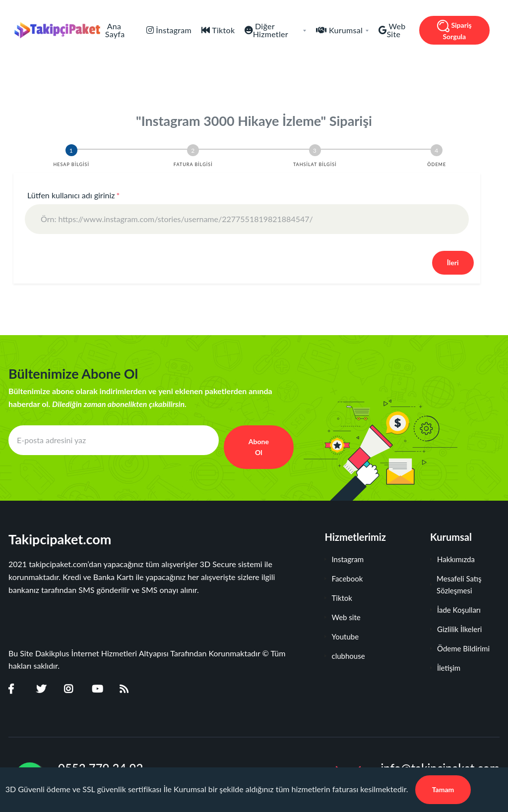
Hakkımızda (452, 559)
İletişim (445, 668)
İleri (453, 262)
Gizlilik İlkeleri (456, 629)
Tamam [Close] (443, 789)
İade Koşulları (455, 610)
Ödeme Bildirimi (460, 648)
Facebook (344, 579)
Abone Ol (259, 447)
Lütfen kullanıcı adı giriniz (73, 195)
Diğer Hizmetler (280, 30)
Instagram (344, 559)
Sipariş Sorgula (454, 30)
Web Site (396, 30)
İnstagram (173, 30)
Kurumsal (348, 30)
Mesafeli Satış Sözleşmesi (456, 584)
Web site (342, 617)
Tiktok (222, 30)
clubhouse (345, 656)
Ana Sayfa (115, 30)
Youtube (342, 637)
